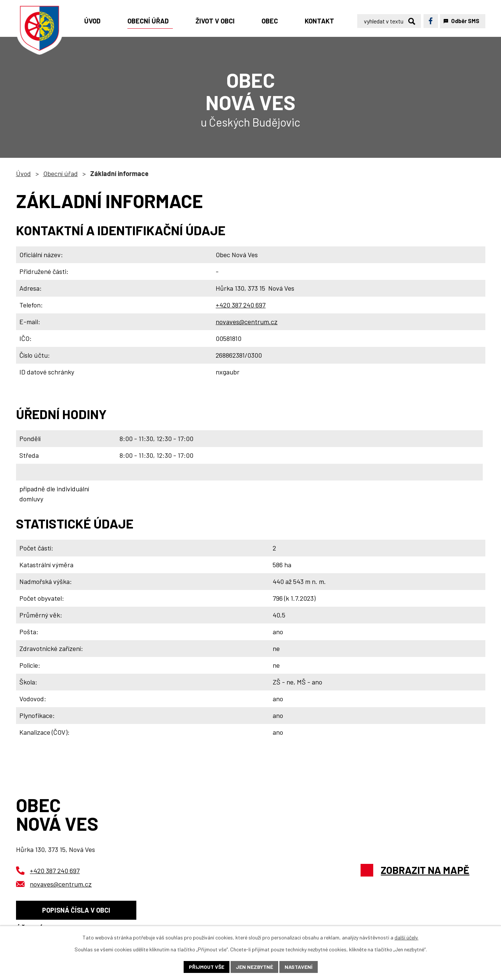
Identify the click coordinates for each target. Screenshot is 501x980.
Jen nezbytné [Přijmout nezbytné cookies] (254, 967)
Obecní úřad (61, 173)
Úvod (23, 173)
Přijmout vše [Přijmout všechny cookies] (207, 967)
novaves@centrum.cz (247, 322)
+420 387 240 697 (241, 305)
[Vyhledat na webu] (389, 21)
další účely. (406, 937)
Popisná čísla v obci (76, 910)
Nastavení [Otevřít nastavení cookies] (299, 967)
